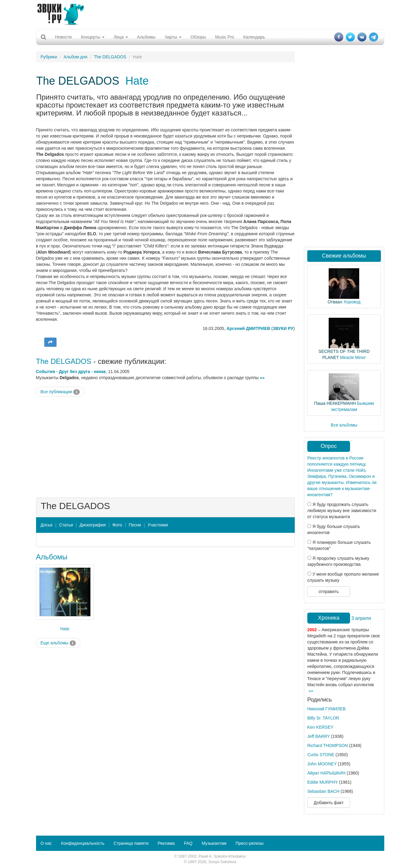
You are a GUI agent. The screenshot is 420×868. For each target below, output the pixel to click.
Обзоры (198, 37)
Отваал (335, 302)
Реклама (166, 843)
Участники (158, 525)
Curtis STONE (321, 755)
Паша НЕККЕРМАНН (335, 403)
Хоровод (352, 302)
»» (262, 378)
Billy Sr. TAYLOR (323, 718)
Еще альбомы (58, 643)
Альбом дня (75, 57)
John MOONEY (322, 764)
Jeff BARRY (319, 736)
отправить (329, 591)
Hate (137, 81)
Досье (47, 525)
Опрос (329, 446)
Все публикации (60, 392)
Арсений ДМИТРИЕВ (248, 328)
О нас (46, 843)
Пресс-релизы (250, 843)
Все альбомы (344, 425)
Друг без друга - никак (82, 372)
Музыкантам (214, 843)
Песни (135, 525)
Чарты (173, 37)
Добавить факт (329, 803)
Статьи (66, 525)
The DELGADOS (110, 57)
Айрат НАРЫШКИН (326, 773)
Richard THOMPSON (328, 745)
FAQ (188, 843)
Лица (121, 37)
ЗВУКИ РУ (283, 328)
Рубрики (49, 57)
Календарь (254, 37)
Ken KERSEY (320, 727)
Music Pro (225, 37)
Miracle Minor (353, 357)
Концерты (93, 37)
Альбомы (146, 37)
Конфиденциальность (83, 843)
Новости (64, 37)
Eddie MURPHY (323, 782)
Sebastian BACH (323, 791)
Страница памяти (131, 843)
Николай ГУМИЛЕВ (326, 709)
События (46, 372)
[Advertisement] (210, 14)
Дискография (93, 525)
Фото (117, 525)
